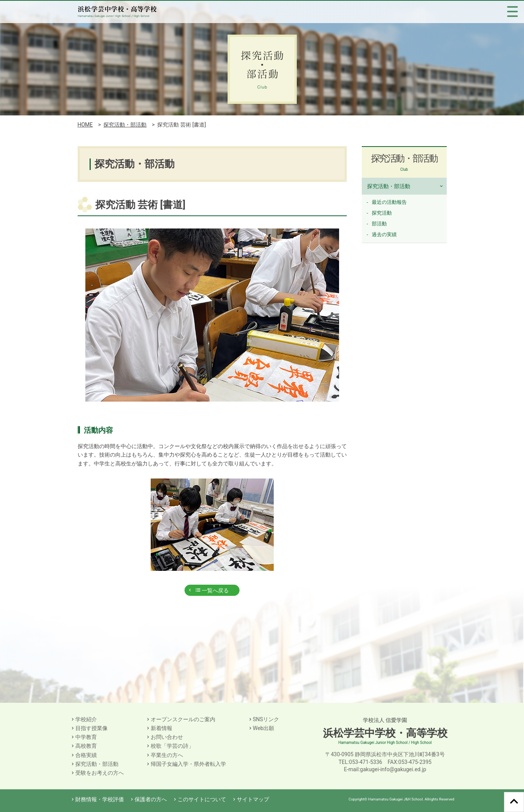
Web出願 (264, 728)
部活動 (379, 224)
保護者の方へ (151, 799)
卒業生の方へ (167, 755)
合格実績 (86, 755)
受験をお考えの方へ (100, 773)
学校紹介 (86, 719)
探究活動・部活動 (125, 125)
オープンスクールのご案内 (183, 719)
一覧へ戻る (212, 590)
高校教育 (86, 746)
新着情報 (161, 728)
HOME (85, 125)
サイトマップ (253, 799)
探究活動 (382, 213)
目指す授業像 (91, 728)
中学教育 (86, 737)
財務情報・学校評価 (100, 799)
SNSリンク (266, 719)
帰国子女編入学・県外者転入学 (188, 764)
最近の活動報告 (389, 202)
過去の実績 (384, 234)
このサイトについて (202, 799)
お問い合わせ (167, 737)
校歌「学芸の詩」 (172, 746)
